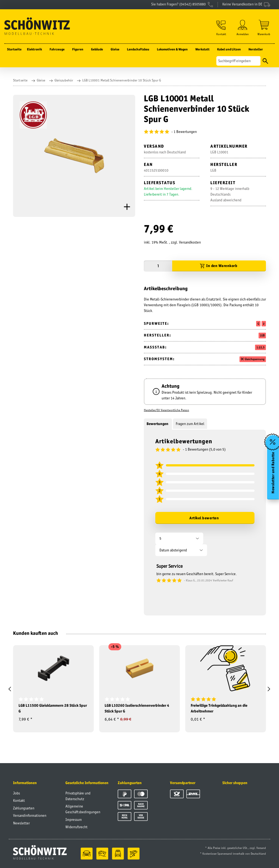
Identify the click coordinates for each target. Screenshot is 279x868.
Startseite (14, 49)
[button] (221, 28)
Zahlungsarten (24, 808)
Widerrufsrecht (76, 827)
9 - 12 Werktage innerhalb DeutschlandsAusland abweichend (230, 194)
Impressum (74, 820)
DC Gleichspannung (253, 359)
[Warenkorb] (264, 28)
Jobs (16, 793)
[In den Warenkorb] (219, 266)
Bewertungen (158, 424)
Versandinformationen (30, 815)
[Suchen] (239, 61)
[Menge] (158, 266)
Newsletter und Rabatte (273, 473)
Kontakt (19, 800)
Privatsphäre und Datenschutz (78, 796)
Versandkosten (190, 242)
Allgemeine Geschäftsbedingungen (83, 809)
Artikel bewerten (204, 518)
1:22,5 (260, 347)
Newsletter (21, 823)
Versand (261, 848)
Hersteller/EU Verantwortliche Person (166, 410)
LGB (262, 335)
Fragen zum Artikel (190, 424)
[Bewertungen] (205, 132)
